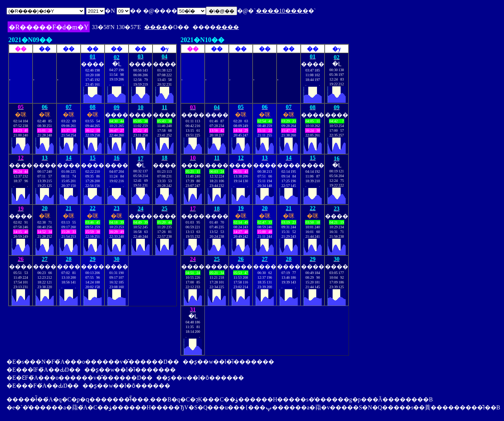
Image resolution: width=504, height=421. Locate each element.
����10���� (282, 11)
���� (156, 27)
